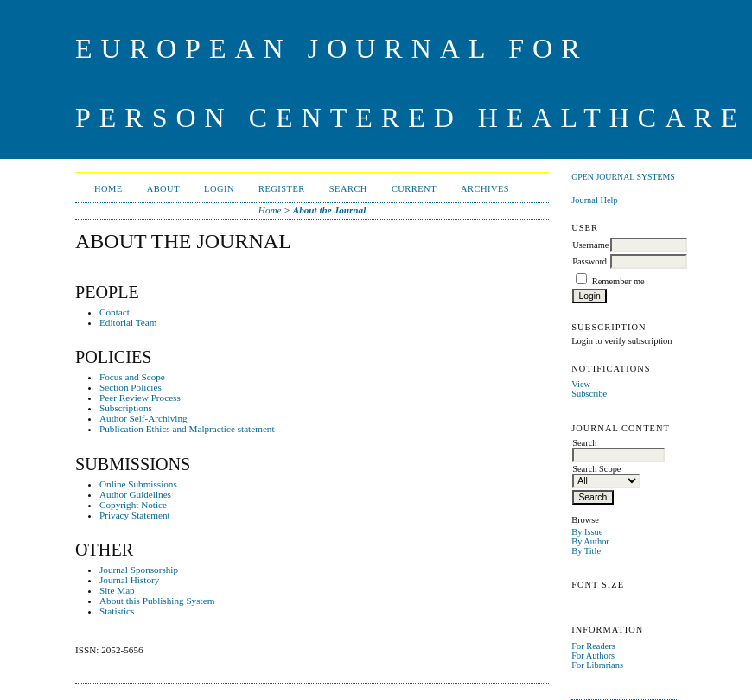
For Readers (593, 646)
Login (219, 189)
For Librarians (597, 665)
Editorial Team (128, 322)
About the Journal (330, 210)
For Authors (593, 655)
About (163, 189)
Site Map (117, 590)
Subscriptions (126, 408)
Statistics (117, 611)
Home (108, 189)
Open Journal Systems (623, 177)
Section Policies (131, 387)
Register (282, 189)
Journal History (129, 580)
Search (348, 189)
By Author (590, 541)
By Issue (587, 532)
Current (414, 189)
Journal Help (594, 200)
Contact (115, 312)
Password (589, 261)
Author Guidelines (135, 494)
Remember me (618, 281)
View (581, 384)
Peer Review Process (140, 398)
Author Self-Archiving (143, 418)
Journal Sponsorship (139, 570)
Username (590, 245)
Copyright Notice (133, 505)
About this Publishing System (157, 601)
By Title (586, 551)
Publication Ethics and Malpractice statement (187, 429)
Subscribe (589, 394)
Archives (485, 189)
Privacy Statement (135, 515)
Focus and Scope (132, 377)
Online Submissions (138, 484)
